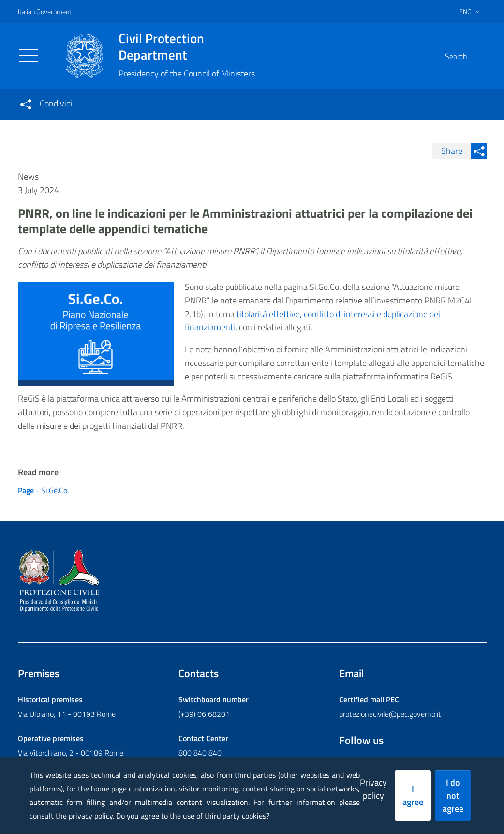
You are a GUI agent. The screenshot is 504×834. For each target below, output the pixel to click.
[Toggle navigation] (29, 56)
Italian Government (45, 11)
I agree (413, 795)
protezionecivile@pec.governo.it (390, 714)
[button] (475, 56)
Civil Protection (187, 46)
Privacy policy (373, 789)
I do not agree (453, 796)
